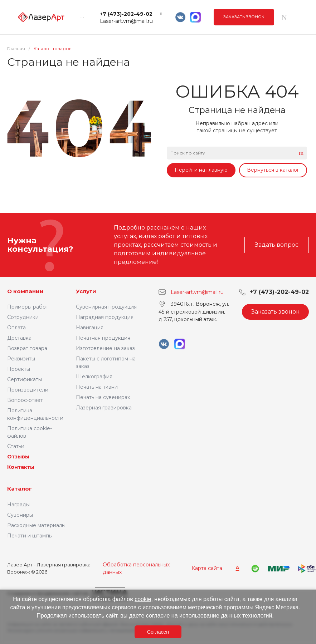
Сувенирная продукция (106, 307)
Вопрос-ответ (25, 400)
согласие (158, 616)
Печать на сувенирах (103, 397)
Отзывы (18, 457)
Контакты (21, 467)
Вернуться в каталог (273, 170)
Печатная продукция (103, 338)
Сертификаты (25, 379)
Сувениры (20, 515)
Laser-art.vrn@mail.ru (126, 21)
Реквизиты (21, 359)
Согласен (158, 632)
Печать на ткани (97, 387)
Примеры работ (28, 307)
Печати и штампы (30, 536)
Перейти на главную (201, 170)
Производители (28, 390)
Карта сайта (207, 568)
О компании (25, 291)
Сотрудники (23, 317)
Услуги (86, 291)
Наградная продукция (105, 317)
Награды (18, 505)
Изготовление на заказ (105, 348)
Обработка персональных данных (136, 568)
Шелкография (94, 377)
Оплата (16, 328)
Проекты (19, 369)
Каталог (20, 489)
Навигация (90, 328)
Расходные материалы (36, 525)
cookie (143, 599)
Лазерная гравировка (104, 408)
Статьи (16, 446)
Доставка (19, 338)
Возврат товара (27, 348)
